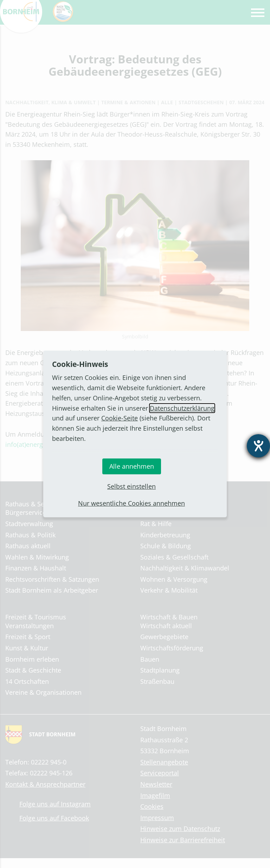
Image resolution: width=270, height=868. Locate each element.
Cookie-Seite (120, 418)
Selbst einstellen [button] (131, 486)
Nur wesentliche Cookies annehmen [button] (131, 503)
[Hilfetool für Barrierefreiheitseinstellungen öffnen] (258, 446)
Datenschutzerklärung (182, 408)
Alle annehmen (132, 466)
